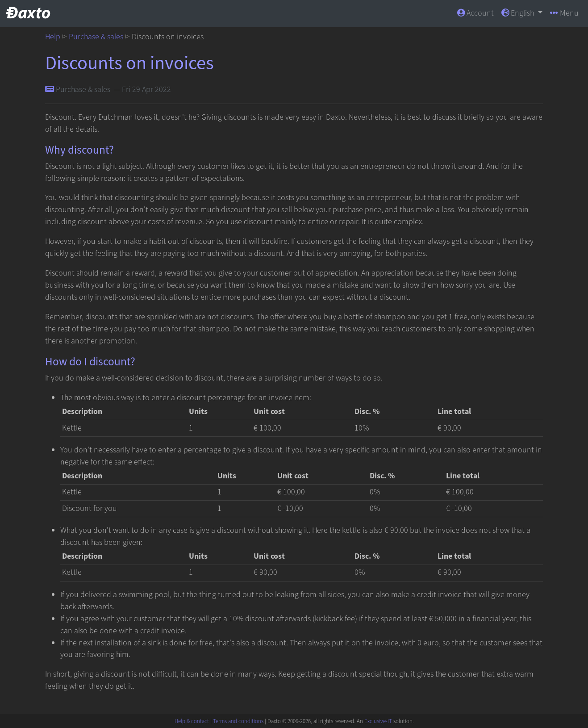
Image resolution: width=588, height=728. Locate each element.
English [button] (519, 13)
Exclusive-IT (378, 721)
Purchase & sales (96, 37)
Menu (564, 13)
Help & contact (192, 721)
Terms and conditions (238, 721)
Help (53, 37)
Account (475, 13)
